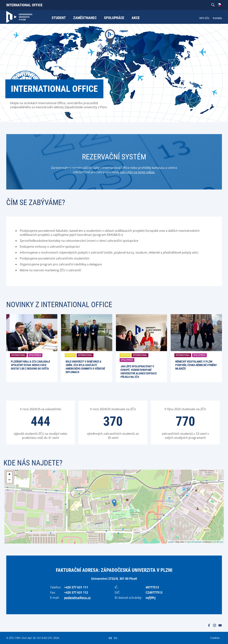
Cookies (215, 638)
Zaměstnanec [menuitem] (85, 18)
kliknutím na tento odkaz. (138, 172)
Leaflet (171, 542)
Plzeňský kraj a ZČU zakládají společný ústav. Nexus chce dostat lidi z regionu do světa (30, 365)
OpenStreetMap (194, 542)
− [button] (9, 480)
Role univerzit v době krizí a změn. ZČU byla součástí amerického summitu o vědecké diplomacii (85, 367)
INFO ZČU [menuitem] (204, 18)
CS (110, 638)
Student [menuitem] (59, 18)
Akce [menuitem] (136, 18)
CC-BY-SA (218, 542)
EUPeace (70, 355)
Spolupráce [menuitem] (114, 18)
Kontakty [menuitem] (217, 18)
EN (115, 638)
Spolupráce (35, 355)
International (18, 355)
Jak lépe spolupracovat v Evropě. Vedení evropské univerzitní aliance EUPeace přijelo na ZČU (139, 372)
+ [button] (9, 475)
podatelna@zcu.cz (77, 598)
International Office (24, 5)
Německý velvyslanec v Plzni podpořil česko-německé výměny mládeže (196, 365)
